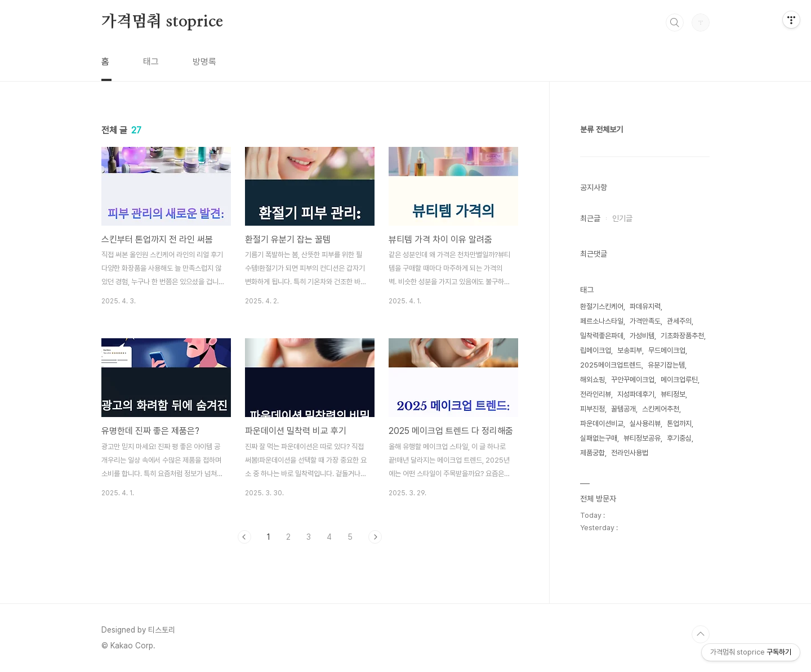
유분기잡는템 (666, 365)
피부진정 (592, 409)
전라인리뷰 (596, 394)
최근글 (590, 218)
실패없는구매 (599, 438)
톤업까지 (679, 424)
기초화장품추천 (682, 336)
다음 (375, 537)
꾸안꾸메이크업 (633, 380)
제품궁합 (592, 453)
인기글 (622, 218)
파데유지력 (645, 306)
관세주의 (679, 321)
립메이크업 (596, 350)
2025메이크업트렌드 (611, 365)
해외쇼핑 (592, 380)
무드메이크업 (667, 350)
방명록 (204, 62)
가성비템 (642, 336)
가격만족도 (645, 321)
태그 (151, 62)
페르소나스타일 (602, 321)
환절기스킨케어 (602, 306)
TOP (701, 634)
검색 (675, 23)
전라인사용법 (630, 453)
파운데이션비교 (602, 424)
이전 (244, 537)
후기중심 (679, 438)
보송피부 (630, 350)
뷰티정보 (673, 394)
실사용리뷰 (645, 424)
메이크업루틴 (679, 380)
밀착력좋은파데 (602, 336)
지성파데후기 (636, 394)
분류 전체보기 (601, 129)
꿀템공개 (623, 409)
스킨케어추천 (661, 409)
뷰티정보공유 (642, 438)
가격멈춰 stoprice (162, 22)
